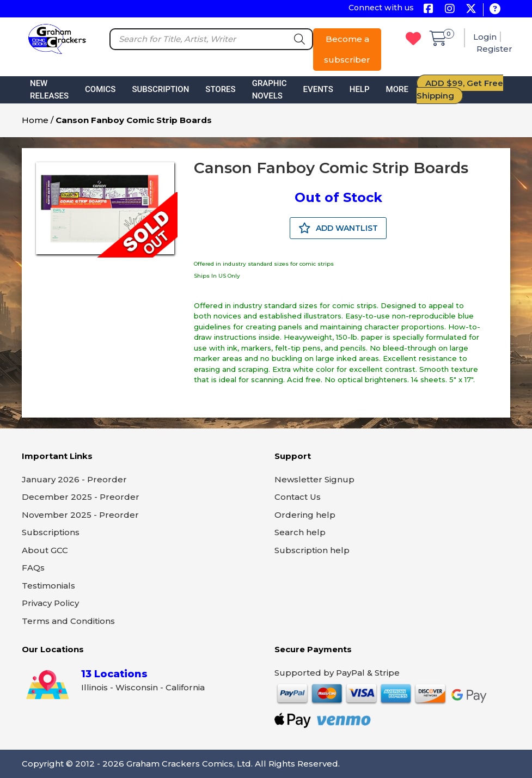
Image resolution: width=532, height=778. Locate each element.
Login (485, 37)
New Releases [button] (49, 90)
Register (494, 49)
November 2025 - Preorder (80, 515)
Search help (300, 532)
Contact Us (298, 497)
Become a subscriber (347, 49)
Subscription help (312, 550)
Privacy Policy (50, 603)
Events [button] (318, 89)
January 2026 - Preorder (74, 479)
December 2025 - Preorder (81, 497)
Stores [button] (220, 89)
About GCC (45, 550)
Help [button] (360, 89)
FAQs (33, 568)
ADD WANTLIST (338, 228)
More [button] (397, 89)
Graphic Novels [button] (270, 90)
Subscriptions (51, 532)
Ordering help (305, 515)
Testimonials (48, 586)
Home (35, 120)
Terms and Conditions (68, 621)
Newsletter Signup (314, 479)
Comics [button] (100, 89)
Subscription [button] (160, 89)
